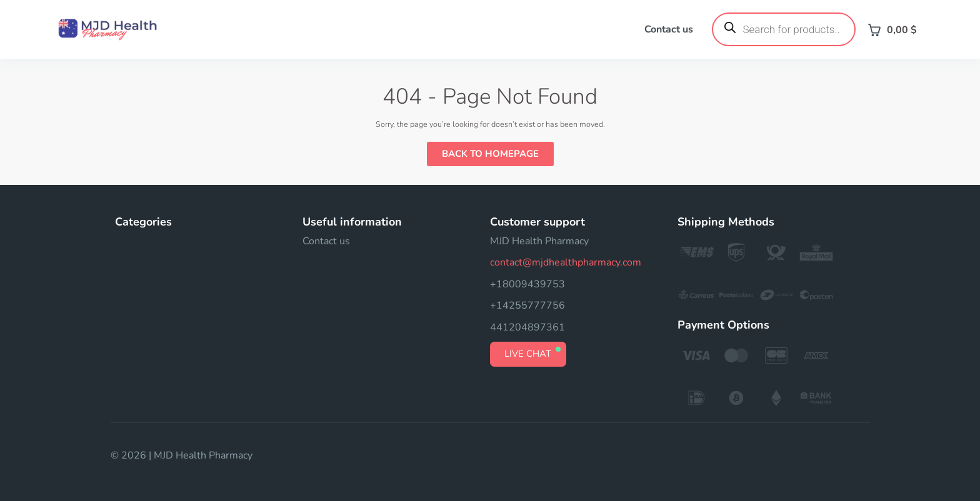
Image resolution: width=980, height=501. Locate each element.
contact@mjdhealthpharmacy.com (566, 262)
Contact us (669, 29)
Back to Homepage (490, 154)
